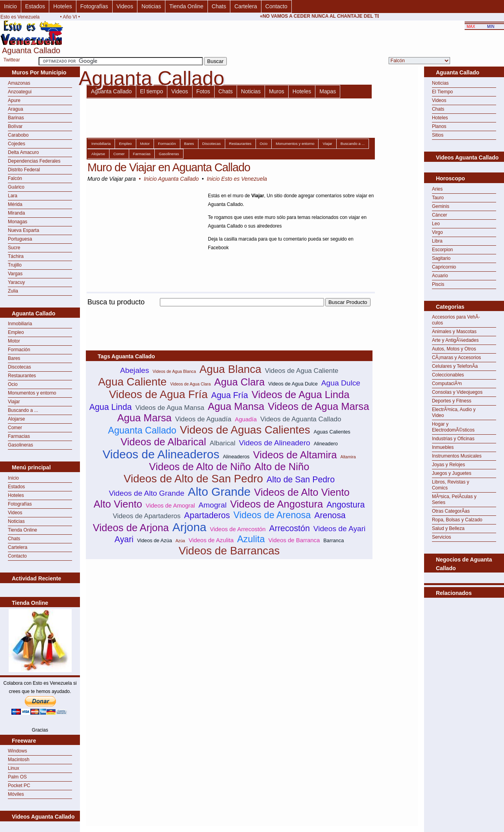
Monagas (18, 222)
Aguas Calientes (332, 432)
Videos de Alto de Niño (200, 467)
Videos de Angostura (276, 504)
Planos (439, 126)
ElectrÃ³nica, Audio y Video (454, 412)
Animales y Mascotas (454, 332)
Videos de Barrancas (229, 551)
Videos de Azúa (155, 540)
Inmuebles (443, 447)
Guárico (16, 187)
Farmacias (19, 436)
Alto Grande (219, 492)
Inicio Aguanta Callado (171, 179)
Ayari (124, 539)
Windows (18, 751)
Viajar (14, 402)
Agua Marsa (145, 418)
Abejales (135, 370)
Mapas (328, 91)
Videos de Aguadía (203, 419)
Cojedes (17, 144)
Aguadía (246, 419)
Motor (14, 341)
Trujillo (15, 265)
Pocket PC (19, 786)
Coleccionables (448, 375)
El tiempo (152, 91)
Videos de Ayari (340, 529)
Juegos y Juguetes (452, 473)
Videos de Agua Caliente (302, 371)
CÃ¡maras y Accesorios (457, 358)
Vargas (15, 274)
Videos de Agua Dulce (293, 384)
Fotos (203, 91)
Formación (19, 350)
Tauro (438, 198)
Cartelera (246, 6)
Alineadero (326, 444)
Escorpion (442, 250)
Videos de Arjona (131, 528)
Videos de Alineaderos (161, 454)
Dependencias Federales (34, 161)
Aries (437, 189)
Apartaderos (207, 515)
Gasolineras (20, 445)
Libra (437, 241)
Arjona (189, 527)
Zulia (13, 291)
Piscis (438, 284)
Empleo (16, 332)
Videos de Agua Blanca (174, 371)
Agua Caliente (132, 382)
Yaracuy (16, 282)
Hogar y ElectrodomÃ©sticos (453, 427)
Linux (14, 768)
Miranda (16, 213)
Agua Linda (111, 407)
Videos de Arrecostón (238, 529)
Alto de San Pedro (301, 480)
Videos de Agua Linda (301, 395)
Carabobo (18, 135)
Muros (277, 91)
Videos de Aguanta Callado (301, 419)
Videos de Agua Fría (158, 394)
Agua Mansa (236, 406)
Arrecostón (290, 528)
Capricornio (444, 267)
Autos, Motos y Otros (454, 349)
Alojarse (16, 419)
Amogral (212, 505)
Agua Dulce (341, 383)
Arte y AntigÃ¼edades (455, 340)
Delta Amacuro (23, 152)
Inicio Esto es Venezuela (237, 179)
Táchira (16, 256)
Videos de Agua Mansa (170, 408)
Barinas (16, 118)
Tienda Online (186, 6)
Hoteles (62, 6)
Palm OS (17, 777)
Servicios (442, 537)
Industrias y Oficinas (453, 439)
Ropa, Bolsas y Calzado (457, 520)
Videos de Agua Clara (190, 384)
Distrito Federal (24, 170)
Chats (219, 6)
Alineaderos (236, 457)
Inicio (10, 6)
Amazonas (19, 83)
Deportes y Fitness (452, 401)
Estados (35, 6)
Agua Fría (230, 395)
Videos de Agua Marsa (318, 406)
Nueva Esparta (23, 230)
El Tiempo (442, 92)
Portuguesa (20, 239)
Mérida (15, 204)
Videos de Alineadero (275, 443)
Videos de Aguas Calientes (245, 430)
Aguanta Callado (111, 91)
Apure (14, 100)
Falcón (15, 178)
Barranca (334, 540)
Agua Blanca (231, 369)
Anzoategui (20, 92)
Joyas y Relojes (448, 465)
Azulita (251, 539)
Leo (436, 224)
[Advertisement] (229, 311)
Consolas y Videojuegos (457, 392)
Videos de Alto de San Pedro (193, 479)
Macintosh (19, 760)
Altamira (348, 457)
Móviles (16, 794)
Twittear (12, 60)
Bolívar (15, 126)
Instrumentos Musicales (457, 456)
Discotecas (19, 367)
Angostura (346, 505)
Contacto (276, 6)
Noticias (151, 6)
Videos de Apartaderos (146, 516)
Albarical (222, 443)
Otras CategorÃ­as (451, 511)
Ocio (13, 384)
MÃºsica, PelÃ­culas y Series (454, 499)
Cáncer (440, 215)
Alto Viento (118, 504)
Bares (14, 358)
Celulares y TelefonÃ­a (455, 366)
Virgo (437, 232)
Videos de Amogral (170, 505)
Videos (125, 6)
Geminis (441, 206)
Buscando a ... (23, 410)
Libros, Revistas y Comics (451, 485)
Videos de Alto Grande (146, 493)
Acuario (440, 276)
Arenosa (330, 515)
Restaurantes (22, 376)
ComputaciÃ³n (447, 384)
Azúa (180, 541)
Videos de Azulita (211, 540)
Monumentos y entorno (32, 393)
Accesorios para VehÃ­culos (456, 320)
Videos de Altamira (295, 455)
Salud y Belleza (448, 528)
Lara (13, 196)
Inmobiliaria (20, 324)
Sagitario (441, 258)
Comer (15, 428)
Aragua (16, 109)
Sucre (14, 248)
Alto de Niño (282, 467)
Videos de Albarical (163, 442)
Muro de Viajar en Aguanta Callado (169, 167)
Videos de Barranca (294, 540)
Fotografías (94, 6)
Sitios (438, 135)
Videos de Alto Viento (302, 492)
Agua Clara (239, 382)
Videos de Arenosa (272, 515)
